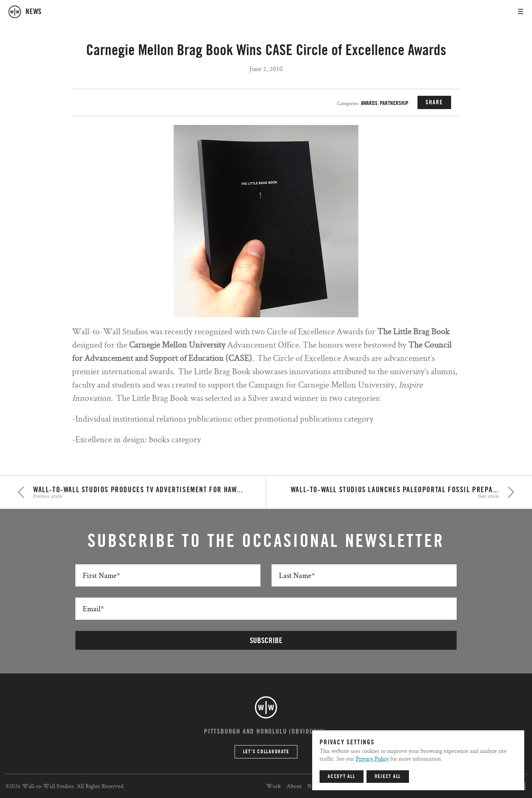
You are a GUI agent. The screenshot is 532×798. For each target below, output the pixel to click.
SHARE (434, 102)
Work (274, 786)
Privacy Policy (372, 759)
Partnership (394, 103)
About (294, 786)
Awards (369, 103)
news (34, 12)
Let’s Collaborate (266, 752)
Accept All (342, 777)
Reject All (388, 777)
